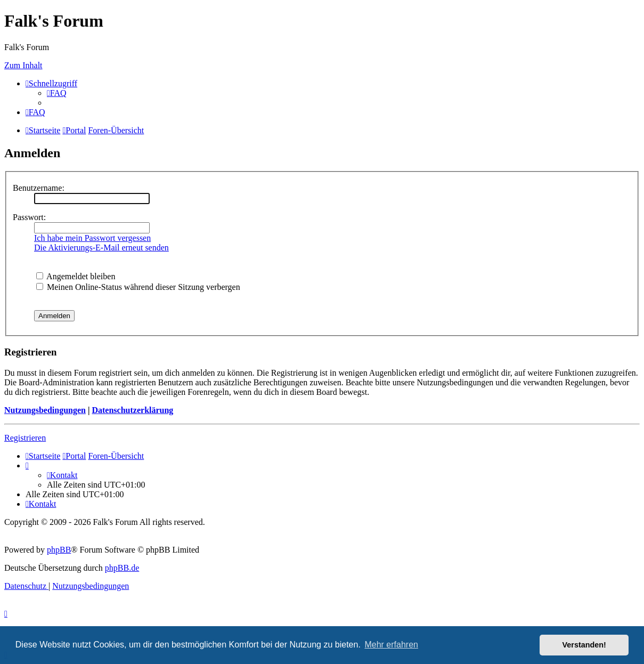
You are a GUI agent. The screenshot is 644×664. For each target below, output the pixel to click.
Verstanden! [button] (584, 645)
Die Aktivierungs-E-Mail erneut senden (101, 248)
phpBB (59, 550)
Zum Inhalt (23, 65)
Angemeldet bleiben (76, 276)
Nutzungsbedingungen (45, 410)
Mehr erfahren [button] (391, 645)
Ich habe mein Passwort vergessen (92, 238)
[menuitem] (57, 93)
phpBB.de (122, 568)
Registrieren (25, 438)
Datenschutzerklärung (132, 410)
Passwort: (29, 217)
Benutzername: (39, 188)
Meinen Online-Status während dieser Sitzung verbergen (138, 287)
